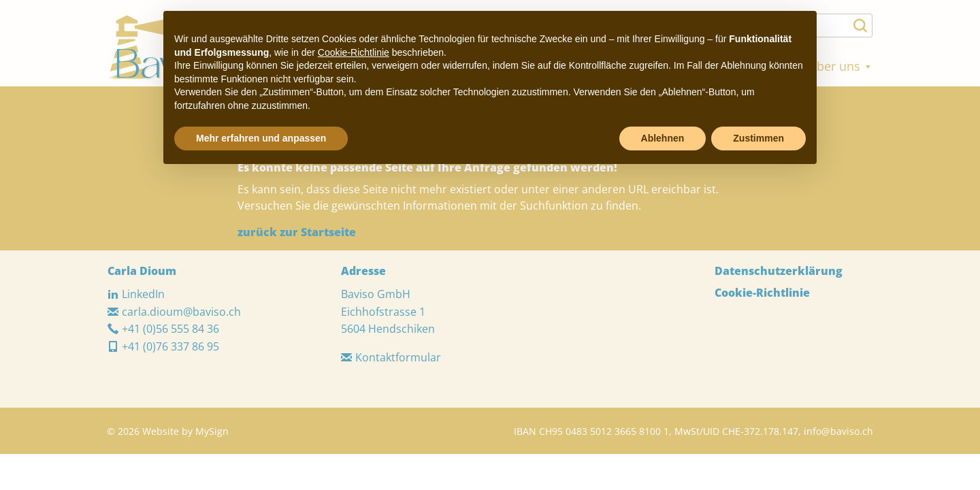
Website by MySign (185, 431)
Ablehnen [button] (663, 138)
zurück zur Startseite (297, 232)
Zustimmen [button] (758, 138)
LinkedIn (136, 294)
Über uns (840, 66)
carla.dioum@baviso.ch (174, 312)
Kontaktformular (391, 357)
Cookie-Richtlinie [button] (354, 52)
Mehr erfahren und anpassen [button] (261, 138)
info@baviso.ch (838, 431)
